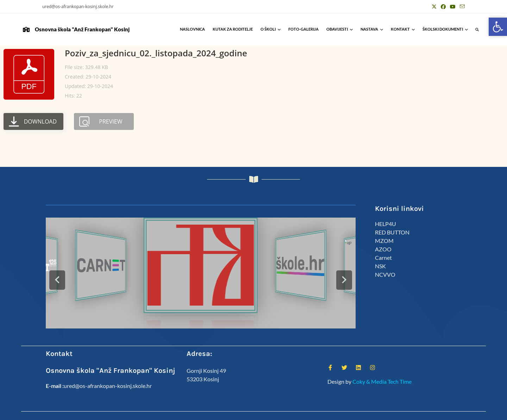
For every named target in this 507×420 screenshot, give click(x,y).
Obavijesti (340, 29)
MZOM (384, 241)
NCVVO (385, 274)
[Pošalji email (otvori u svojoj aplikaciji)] (461, 7)
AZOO (383, 249)
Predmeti (420, 412)
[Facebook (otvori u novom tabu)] (443, 7)
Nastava (372, 29)
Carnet (383, 258)
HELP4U (386, 224)
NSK (380, 266)
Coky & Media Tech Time (382, 366)
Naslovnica (192, 29)
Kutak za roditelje (233, 29)
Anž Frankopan (450, 412)
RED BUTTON (392, 232)
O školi (271, 29)
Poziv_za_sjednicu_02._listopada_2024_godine (156, 53)
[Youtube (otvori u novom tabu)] (453, 7)
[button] (477, 30)
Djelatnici (373, 412)
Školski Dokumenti (445, 29)
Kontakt (403, 29)
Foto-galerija (303, 29)
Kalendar (397, 412)
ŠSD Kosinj (348, 412)
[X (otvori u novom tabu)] (434, 7)
